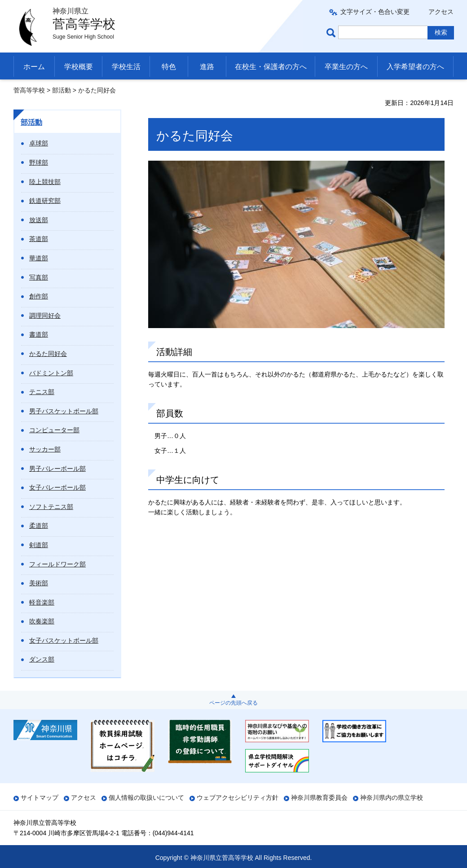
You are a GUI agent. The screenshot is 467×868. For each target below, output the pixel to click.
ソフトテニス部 (51, 507)
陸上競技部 (45, 182)
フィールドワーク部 (57, 564)
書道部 (39, 334)
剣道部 (39, 545)
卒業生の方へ (346, 67)
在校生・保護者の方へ (271, 67)
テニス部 (42, 392)
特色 (169, 67)
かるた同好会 (48, 354)
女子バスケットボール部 (64, 640)
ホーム (34, 67)
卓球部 (39, 143)
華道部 (39, 258)
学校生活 (126, 67)
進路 (207, 67)
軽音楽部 (42, 602)
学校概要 (79, 67)
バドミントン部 (51, 373)
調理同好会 (45, 316)
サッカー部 (45, 449)
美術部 (39, 583)
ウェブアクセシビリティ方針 (238, 798)
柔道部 (39, 526)
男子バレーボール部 (57, 469)
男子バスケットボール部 (64, 411)
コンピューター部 (54, 430)
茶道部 (39, 239)
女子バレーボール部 (57, 487)
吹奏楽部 (42, 621)
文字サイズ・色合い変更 (375, 12)
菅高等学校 (29, 90)
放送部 (39, 220)
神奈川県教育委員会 (319, 798)
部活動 (62, 90)
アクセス (441, 12)
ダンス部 (42, 659)
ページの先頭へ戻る (233, 703)
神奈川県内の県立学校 (392, 798)
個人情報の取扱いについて (146, 798)
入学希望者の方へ (415, 67)
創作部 (39, 296)
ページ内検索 (332, 33)
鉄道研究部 (45, 201)
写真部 (39, 277)
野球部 (39, 162)
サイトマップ (40, 798)
